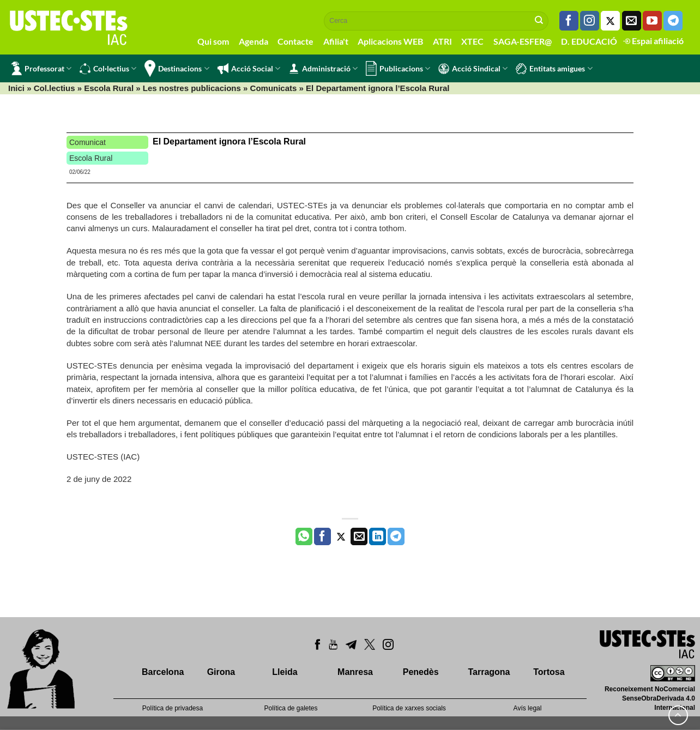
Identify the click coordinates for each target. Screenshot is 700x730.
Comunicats (274, 88)
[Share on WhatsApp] (304, 536)
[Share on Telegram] (396, 536)
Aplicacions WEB (390, 41)
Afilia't (336, 41)
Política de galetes (291, 708)
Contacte (295, 41)
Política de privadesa (173, 708)
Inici (16, 88)
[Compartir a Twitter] (341, 536)
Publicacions (398, 68)
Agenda (254, 41)
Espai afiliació (653, 41)
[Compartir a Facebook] (322, 536)
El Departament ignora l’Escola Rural (229, 141)
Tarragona (489, 672)
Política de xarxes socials (409, 708)
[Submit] (539, 21)
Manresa (355, 672)
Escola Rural (109, 88)
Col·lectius (108, 69)
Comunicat (87, 142)
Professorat (41, 68)
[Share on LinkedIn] (378, 536)
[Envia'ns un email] (632, 21)
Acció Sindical (473, 69)
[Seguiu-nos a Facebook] (569, 21)
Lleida (285, 672)
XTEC (472, 41)
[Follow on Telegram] (673, 21)
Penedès (421, 672)
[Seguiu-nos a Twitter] (610, 21)
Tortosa (549, 672)
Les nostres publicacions (192, 88)
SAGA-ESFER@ (523, 41)
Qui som (213, 41)
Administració (323, 69)
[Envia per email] (359, 536)
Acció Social (249, 69)
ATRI (442, 41)
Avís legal (528, 708)
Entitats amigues (554, 69)
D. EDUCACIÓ (589, 41)
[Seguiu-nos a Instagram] (590, 21)
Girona (221, 672)
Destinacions (177, 68)
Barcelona (163, 672)
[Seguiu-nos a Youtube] (652, 21)
